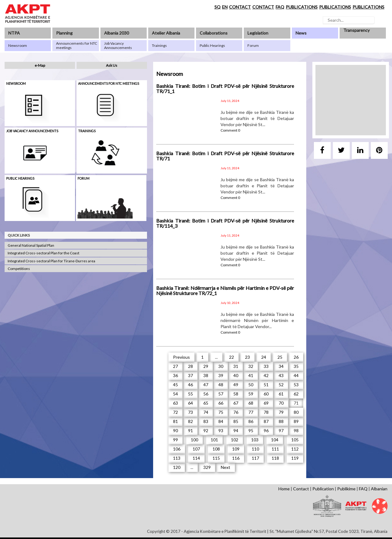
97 (281, 430)
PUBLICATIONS (302, 7)
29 (206, 366)
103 (255, 440)
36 (175, 375)
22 (232, 357)
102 (235, 440)
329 (207, 467)
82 (190, 421)
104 (275, 440)
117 (255, 458)
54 (175, 394)
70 (281, 403)
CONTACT (240, 7)
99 (175, 440)
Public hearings (20, 178)
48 (221, 385)
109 (236, 449)
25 (280, 357)
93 (221, 430)
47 (206, 385)
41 (251, 375)
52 (281, 385)
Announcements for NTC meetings (109, 83)
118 (275, 458)
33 (266, 366)
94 (236, 430)
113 (177, 458)
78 (266, 412)
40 (236, 375)
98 (296, 430)
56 (206, 394)
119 (295, 458)
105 (295, 440)
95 (251, 430)
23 (247, 357)
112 (295, 449)
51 (266, 385)
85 (236, 421)
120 (177, 467)
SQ (217, 7)
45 (175, 385)
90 (175, 430)
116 (236, 458)
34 (281, 366)
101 (214, 440)
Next (226, 467)
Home (284, 489)
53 (296, 385)
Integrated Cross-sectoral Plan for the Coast (43, 253)
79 (281, 412)
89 (296, 421)
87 (266, 421)
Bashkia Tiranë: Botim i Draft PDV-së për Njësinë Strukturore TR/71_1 (225, 89)
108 (216, 449)
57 (221, 394)
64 (190, 403)
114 (196, 458)
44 (296, 375)
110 (255, 449)
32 (251, 366)
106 (177, 449)
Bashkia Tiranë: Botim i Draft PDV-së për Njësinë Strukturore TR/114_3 (225, 223)
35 (296, 366)
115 (216, 458)
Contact (301, 489)
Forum (83, 178)
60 (266, 394)
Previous (181, 357)
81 (175, 421)
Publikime (346, 489)
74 (206, 412)
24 (264, 357)
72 (175, 412)
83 (206, 421)
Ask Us (112, 65)
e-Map (40, 65)
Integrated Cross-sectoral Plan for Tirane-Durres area (51, 261)
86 (251, 421)
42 (266, 375)
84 (221, 421)
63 (175, 403)
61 (281, 394)
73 (190, 412)
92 (206, 430)
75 (221, 412)
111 (275, 449)
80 (296, 412)
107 (196, 449)
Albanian (379, 489)
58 (236, 394)
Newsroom (16, 83)
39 (221, 375)
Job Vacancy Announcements (32, 131)
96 (266, 430)
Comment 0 (230, 130)
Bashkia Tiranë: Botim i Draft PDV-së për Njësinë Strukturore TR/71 (225, 156)
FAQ (280, 7)
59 (251, 394)
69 (266, 403)
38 (206, 375)
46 (190, 385)
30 (221, 366)
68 (251, 403)
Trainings (87, 131)
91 (190, 430)
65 (206, 403)
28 (190, 366)
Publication (323, 489)
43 (281, 375)
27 (175, 366)
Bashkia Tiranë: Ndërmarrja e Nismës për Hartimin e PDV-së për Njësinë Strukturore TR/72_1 (225, 291)
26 (296, 357)
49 (236, 385)
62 (296, 394)
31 (236, 366)
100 (194, 440)
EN (225, 7)
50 (251, 385)
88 (281, 421)
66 (221, 403)
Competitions (19, 269)
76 (236, 412)
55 (190, 394)
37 (190, 375)
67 (236, 403)
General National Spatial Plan (31, 245)
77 (251, 412)
